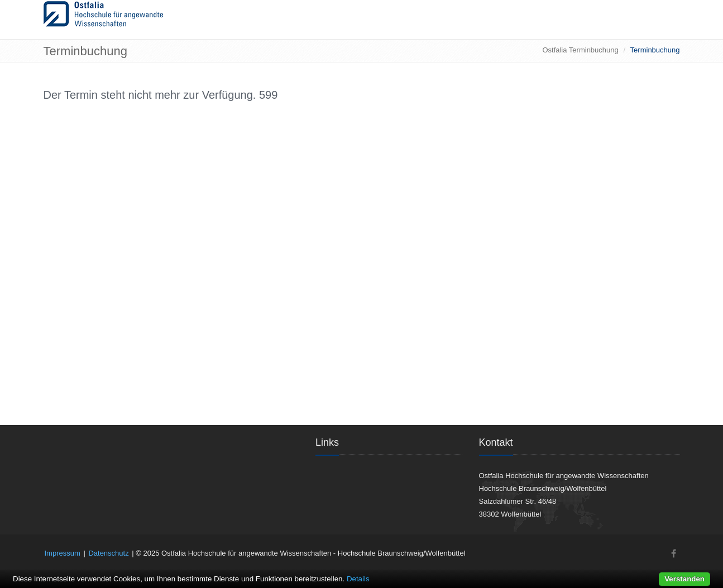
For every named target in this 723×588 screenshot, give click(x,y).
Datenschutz (108, 553)
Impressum (63, 553)
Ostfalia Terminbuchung (580, 50)
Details (358, 579)
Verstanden (684, 579)
